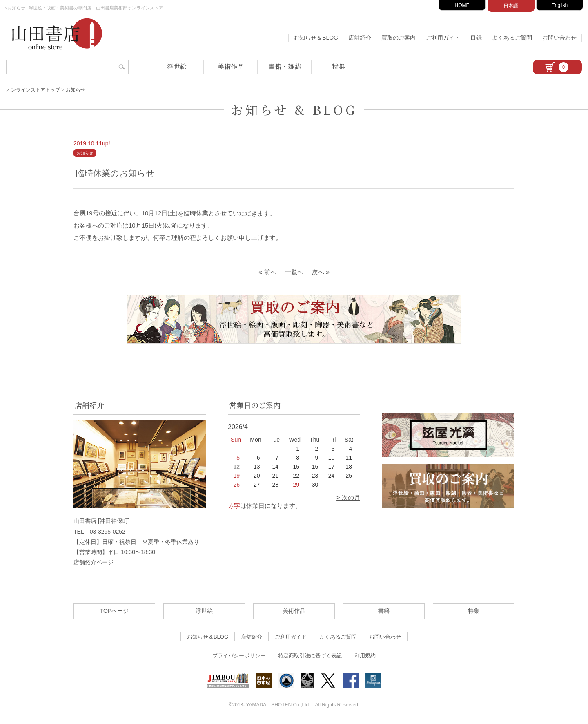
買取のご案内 (399, 38)
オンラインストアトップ (33, 90)
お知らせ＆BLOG (316, 38)
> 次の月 (348, 497)
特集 (339, 66)
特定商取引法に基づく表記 (310, 656)
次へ (318, 272)
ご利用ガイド (443, 38)
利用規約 (365, 656)
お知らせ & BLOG (294, 109)
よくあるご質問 (512, 38)
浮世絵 (177, 66)
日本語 (511, 6)
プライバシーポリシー (239, 656)
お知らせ (76, 90)
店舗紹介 (360, 38)
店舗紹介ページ (94, 562)
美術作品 (231, 66)
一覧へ (294, 272)
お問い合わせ (559, 38)
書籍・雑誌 (285, 66)
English (560, 5)
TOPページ (115, 611)
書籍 (384, 611)
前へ (270, 272)
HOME (462, 5)
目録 (476, 38)
